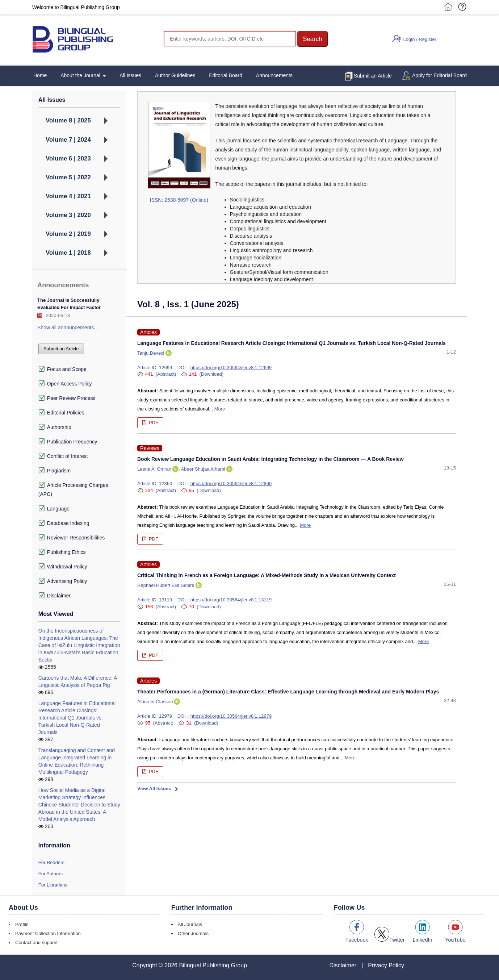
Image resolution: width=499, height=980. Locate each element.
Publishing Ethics (62, 552)
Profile (22, 924)
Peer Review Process (67, 398)
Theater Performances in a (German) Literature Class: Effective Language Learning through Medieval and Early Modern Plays (288, 692)
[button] (313, 39)
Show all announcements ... (68, 328)
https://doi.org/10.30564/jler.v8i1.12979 (231, 716)
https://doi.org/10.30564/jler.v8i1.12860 (231, 483)
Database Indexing (64, 523)
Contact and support (36, 943)
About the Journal (81, 75)
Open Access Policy (65, 384)
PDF (153, 423)
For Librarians (53, 885)
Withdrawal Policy (63, 567)
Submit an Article (373, 76)
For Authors (51, 874)
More (220, 409)
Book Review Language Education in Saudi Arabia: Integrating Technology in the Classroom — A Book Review (271, 459)
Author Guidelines (175, 75)
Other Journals (193, 933)
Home (40, 75)
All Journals (190, 924)
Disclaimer (54, 596)
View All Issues (154, 789)
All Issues (130, 75)
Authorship (55, 427)
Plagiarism (54, 471)
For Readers (51, 862)
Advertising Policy (63, 581)
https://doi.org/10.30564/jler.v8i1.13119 (231, 600)
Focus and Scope (62, 369)
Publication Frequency (68, 442)
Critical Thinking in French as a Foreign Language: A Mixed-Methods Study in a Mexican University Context (267, 575)
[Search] (230, 39)
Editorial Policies (61, 413)
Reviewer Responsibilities (72, 538)
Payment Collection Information (48, 933)
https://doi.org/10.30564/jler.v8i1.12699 (231, 368)
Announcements (274, 75)
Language (54, 509)
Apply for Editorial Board (439, 75)
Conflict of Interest (63, 456)
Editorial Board (226, 75)
